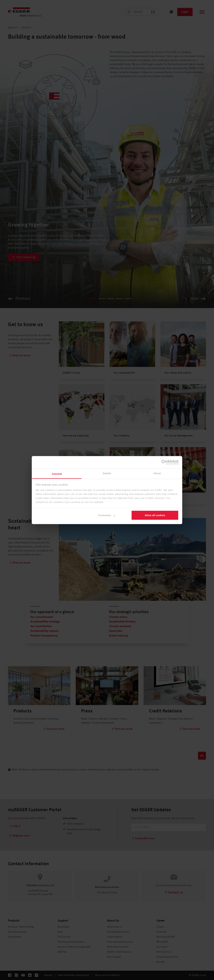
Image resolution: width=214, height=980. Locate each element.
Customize (107, 515)
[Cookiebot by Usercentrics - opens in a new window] (164, 462)
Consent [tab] (57, 474)
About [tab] (157, 473)
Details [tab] (107, 473)
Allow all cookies (155, 515)
